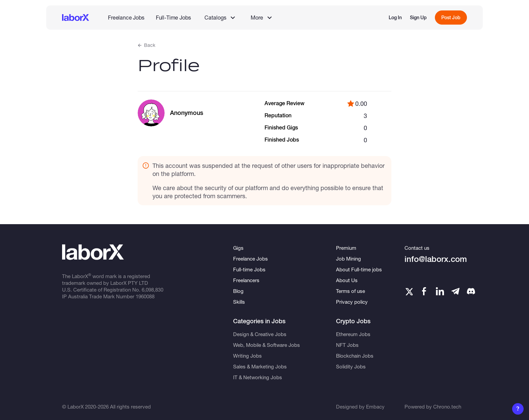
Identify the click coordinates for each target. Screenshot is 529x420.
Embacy (375, 407)
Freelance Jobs (126, 17)
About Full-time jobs (359, 269)
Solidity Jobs (351, 366)
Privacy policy (352, 302)
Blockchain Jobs (355, 356)
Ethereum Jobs (353, 334)
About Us (347, 280)
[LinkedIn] (440, 291)
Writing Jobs (247, 356)
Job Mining (349, 259)
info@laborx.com (436, 259)
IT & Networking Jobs (258, 377)
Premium (346, 248)
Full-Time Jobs (173, 17)
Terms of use (351, 291)
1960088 (145, 296)
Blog (238, 291)
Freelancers (246, 280)
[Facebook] (424, 291)
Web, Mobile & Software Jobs (267, 345)
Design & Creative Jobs (260, 334)
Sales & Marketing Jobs (260, 366)
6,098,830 (152, 290)
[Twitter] (409, 291)
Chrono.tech (447, 407)
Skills (239, 302)
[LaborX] (76, 18)
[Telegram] (455, 291)
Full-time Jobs (249, 269)
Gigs (238, 248)
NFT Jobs (347, 345)
